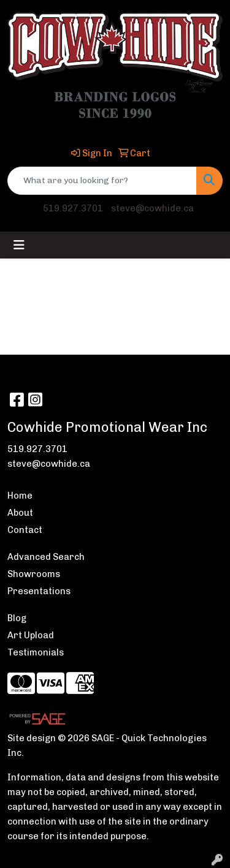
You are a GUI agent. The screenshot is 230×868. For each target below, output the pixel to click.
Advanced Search (46, 557)
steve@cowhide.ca (152, 208)
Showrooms (34, 574)
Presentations (39, 591)
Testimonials (36, 652)
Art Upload (31, 635)
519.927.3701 (73, 208)
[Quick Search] (102, 181)
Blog (17, 618)
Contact (25, 530)
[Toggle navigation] (19, 245)
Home (20, 496)
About (20, 513)
